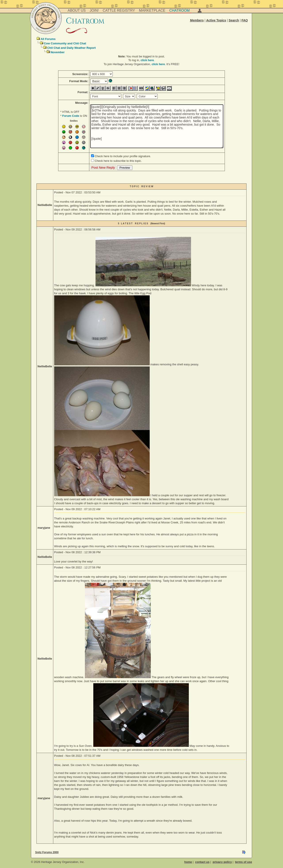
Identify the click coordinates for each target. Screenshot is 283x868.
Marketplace (152, 10)
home (188, 862)
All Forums (48, 39)
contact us (202, 862)
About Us (77, 10)
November (57, 52)
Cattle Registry (119, 10)
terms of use (244, 862)
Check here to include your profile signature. (123, 156)
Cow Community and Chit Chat (65, 43)
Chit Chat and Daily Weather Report (71, 48)
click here (147, 60)
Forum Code (71, 116)
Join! (94, 10)
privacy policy (222, 862)
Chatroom (180, 10)
